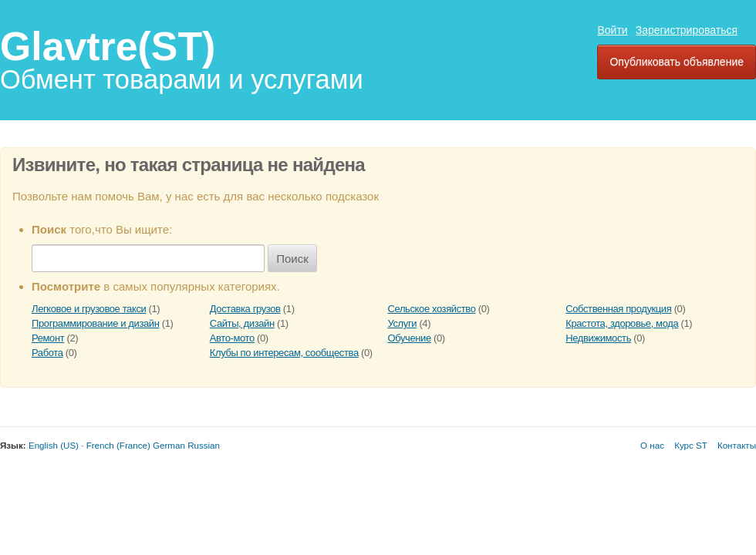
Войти (612, 30)
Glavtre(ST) (108, 46)
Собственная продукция (618, 309)
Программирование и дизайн (95, 323)
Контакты (737, 445)
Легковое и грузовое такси (89, 309)
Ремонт (48, 338)
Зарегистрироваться (687, 30)
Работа (47, 353)
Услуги (403, 323)
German (169, 445)
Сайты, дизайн (242, 323)
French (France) (118, 445)
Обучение (410, 338)
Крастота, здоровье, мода (622, 323)
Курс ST (691, 445)
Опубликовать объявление (677, 62)
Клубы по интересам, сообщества (284, 353)
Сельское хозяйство (432, 309)
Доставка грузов (245, 309)
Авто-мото (232, 338)
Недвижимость (598, 338)
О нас (652, 445)
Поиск (292, 259)
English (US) (54, 445)
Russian (204, 445)
